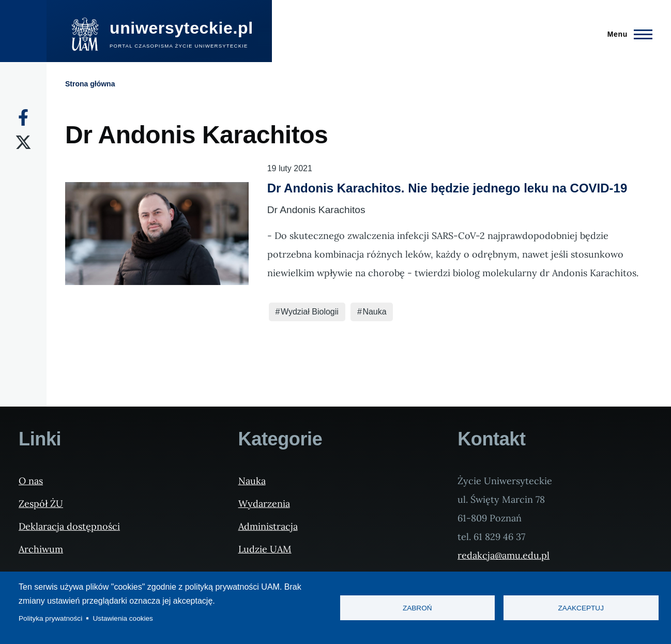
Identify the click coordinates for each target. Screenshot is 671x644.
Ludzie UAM (265, 549)
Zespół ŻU (41, 504)
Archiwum (41, 549)
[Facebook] (23, 117)
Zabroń (417, 608)
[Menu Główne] (627, 34)
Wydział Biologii (310, 312)
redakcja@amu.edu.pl (504, 555)
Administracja (268, 526)
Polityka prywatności (50, 618)
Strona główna (90, 84)
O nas (31, 481)
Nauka (374, 312)
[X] (23, 142)
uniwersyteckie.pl (181, 28)
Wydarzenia (264, 504)
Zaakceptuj (581, 608)
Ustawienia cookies (123, 618)
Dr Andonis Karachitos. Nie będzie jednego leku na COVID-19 (447, 188)
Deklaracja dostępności (69, 526)
